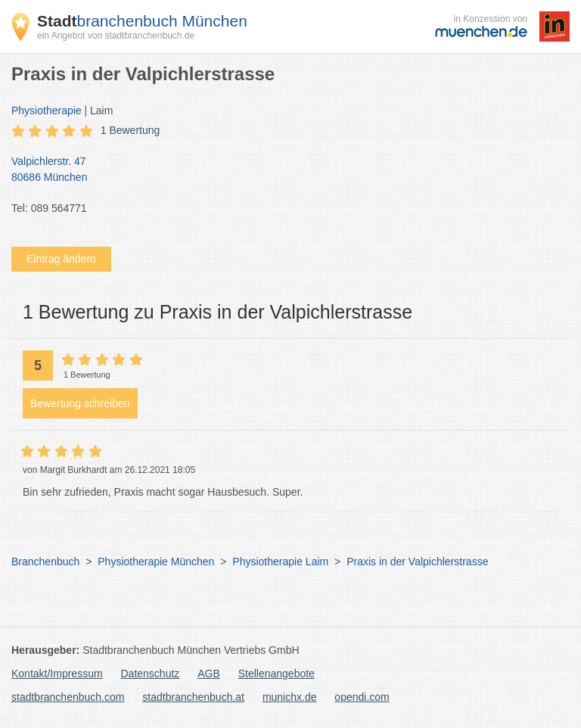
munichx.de (290, 697)
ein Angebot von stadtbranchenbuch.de (116, 36)
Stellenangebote (277, 674)
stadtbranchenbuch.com (68, 697)
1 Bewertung (130, 130)
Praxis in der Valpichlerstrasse (417, 562)
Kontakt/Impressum (57, 674)
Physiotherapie (47, 110)
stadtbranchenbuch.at (193, 697)
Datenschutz (151, 674)
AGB (209, 674)
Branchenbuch (45, 562)
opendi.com (362, 697)
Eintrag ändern (61, 259)
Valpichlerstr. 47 (283, 170)
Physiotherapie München (156, 562)
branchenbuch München (142, 21)
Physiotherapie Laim (280, 562)
